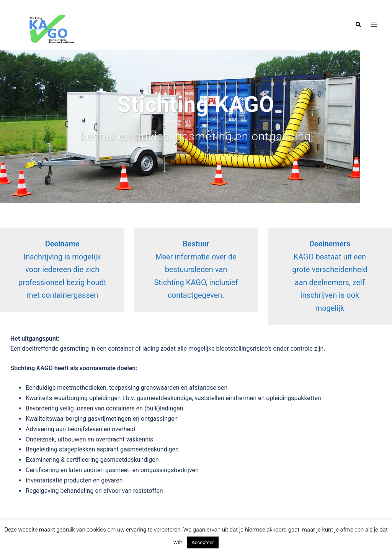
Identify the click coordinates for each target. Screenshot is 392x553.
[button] (358, 25)
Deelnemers (330, 244)
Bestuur (196, 244)
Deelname (62, 244)
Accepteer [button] (203, 542)
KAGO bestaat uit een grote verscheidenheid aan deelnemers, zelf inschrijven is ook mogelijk (330, 282)
